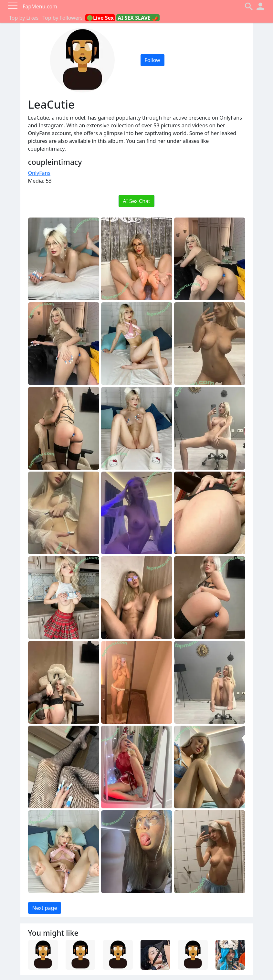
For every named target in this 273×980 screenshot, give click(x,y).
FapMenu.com (40, 6)
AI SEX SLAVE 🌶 (138, 18)
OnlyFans (39, 173)
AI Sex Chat (136, 201)
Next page (45, 908)
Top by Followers (63, 18)
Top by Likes (24, 18)
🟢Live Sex (100, 18)
